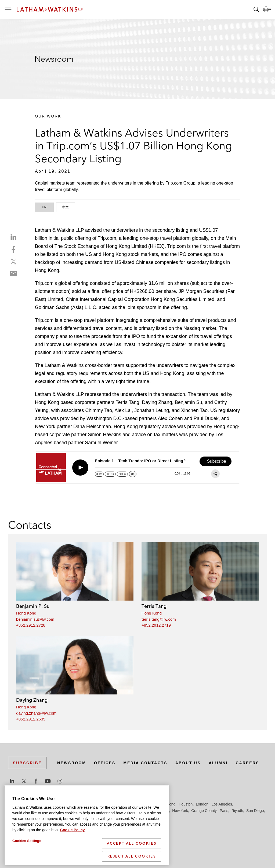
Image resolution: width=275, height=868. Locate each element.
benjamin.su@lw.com (35, 619)
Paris (224, 811)
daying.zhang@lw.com (36, 713)
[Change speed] (99, 474)
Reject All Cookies (132, 856)
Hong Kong (26, 613)
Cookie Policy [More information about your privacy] (73, 830)
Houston (186, 804)
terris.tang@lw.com (159, 619)
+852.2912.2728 (31, 625)
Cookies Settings (27, 841)
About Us (189, 763)
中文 (69, 207)
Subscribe (27, 763)
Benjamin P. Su (33, 606)
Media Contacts (146, 763)
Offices (105, 763)
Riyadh (237, 811)
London (202, 804)
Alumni (219, 763)
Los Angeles (222, 804)
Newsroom (72, 763)
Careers (248, 763)
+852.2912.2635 (31, 719)
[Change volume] (133, 474)
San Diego (255, 811)
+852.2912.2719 (156, 625)
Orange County (204, 811)
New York (180, 811)
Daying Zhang (32, 700)
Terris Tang (154, 606)
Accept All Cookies (132, 843)
